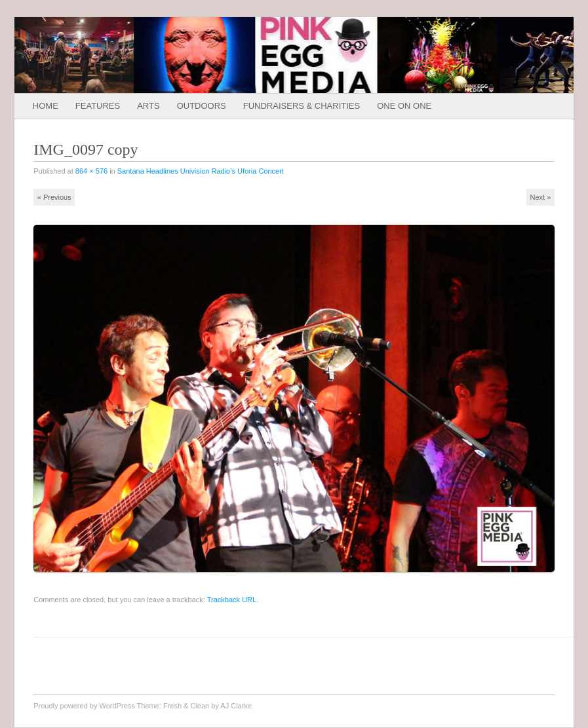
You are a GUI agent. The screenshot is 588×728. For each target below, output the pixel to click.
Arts (148, 106)
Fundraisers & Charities (302, 106)
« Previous (54, 197)
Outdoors (202, 106)
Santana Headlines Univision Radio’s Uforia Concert (201, 171)
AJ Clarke (236, 706)
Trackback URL (232, 600)
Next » (540, 197)
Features (98, 106)
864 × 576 (91, 171)
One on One (404, 106)
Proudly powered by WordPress (84, 706)
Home (46, 106)
